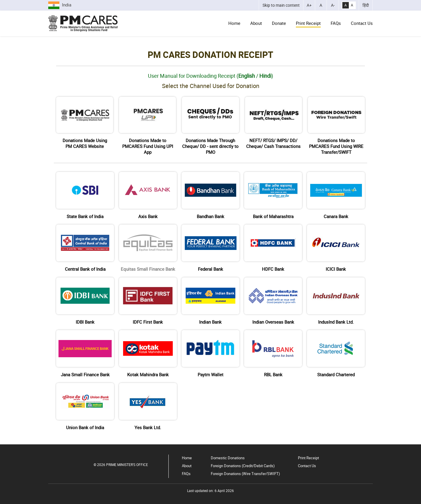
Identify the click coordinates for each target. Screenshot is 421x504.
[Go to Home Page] (83, 23)
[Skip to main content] (281, 5)
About (256, 23)
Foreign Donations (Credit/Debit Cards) (243, 466)
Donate (279, 23)
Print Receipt (308, 23)
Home (234, 23)
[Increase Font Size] (309, 5)
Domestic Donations (228, 458)
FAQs (336, 23)
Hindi (265, 76)
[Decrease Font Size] (333, 5)
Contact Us (362, 23)
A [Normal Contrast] (352, 5)
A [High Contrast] (346, 5)
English (247, 76)
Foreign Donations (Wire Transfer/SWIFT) (245, 474)
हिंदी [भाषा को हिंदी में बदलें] (366, 5)
